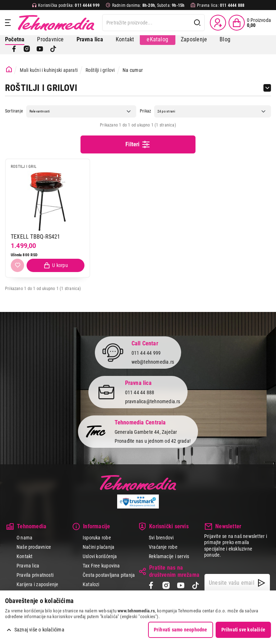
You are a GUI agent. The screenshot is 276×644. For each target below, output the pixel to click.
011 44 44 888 (140, 393)
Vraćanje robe (163, 547)
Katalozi (91, 584)
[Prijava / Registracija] (218, 23)
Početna (15, 39)
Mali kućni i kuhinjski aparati (49, 70)
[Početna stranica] (9, 70)
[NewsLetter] (261, 583)
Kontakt (125, 39)
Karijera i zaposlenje (37, 584)
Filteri (138, 144)
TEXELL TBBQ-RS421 (36, 237)
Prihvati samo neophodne (181, 630)
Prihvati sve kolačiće (243, 630)
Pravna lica (28, 566)
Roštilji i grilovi (100, 70)
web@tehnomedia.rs (153, 362)
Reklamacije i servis (169, 556)
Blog (225, 39)
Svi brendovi (161, 538)
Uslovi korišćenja (100, 556)
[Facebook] (14, 49)
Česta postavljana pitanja (109, 575)
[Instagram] (27, 49)
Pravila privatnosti (35, 575)
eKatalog (157, 39)
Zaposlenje (194, 39)
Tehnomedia (56, 23)
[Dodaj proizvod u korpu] (56, 265)
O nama (24, 538)
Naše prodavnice (34, 547)
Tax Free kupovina (101, 566)
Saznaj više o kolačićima (39, 630)
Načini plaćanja (98, 547)
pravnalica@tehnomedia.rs (153, 401)
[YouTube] (40, 49)
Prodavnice (50, 39)
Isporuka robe (97, 538)
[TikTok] (53, 49)
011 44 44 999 (146, 353)
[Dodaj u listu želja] (17, 265)
